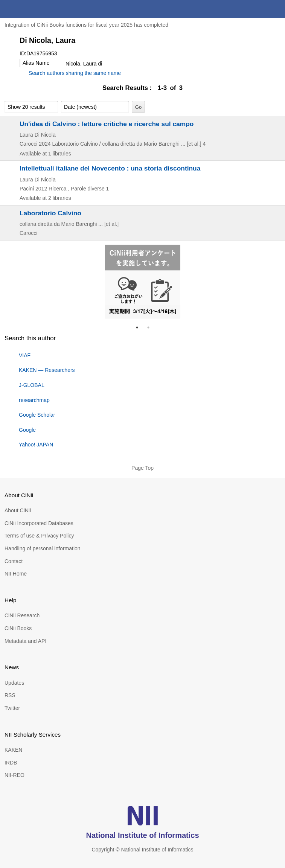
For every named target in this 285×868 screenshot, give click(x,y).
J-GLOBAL (32, 385)
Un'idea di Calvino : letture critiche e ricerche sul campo (107, 124)
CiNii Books (18, 628)
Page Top (142, 468)
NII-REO (14, 775)
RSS (10, 695)
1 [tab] (140, 327)
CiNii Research (22, 615)
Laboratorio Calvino (50, 213)
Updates (14, 683)
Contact (14, 561)
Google (27, 430)
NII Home (16, 574)
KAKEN (13, 750)
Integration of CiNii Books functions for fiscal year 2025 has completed (86, 25)
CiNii (33, 9)
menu (276, 9)
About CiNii (18, 510)
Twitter (12, 708)
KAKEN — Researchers (47, 370)
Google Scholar (37, 415)
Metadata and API (25, 641)
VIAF (25, 355)
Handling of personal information (43, 548)
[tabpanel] (143, 282)
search (258, 9)
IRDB (11, 763)
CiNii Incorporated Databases (39, 523)
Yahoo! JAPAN (36, 445)
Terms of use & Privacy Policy (39, 536)
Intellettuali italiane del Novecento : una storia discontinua (110, 168)
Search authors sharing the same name (75, 73)
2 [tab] (151, 327)
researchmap (34, 400)
